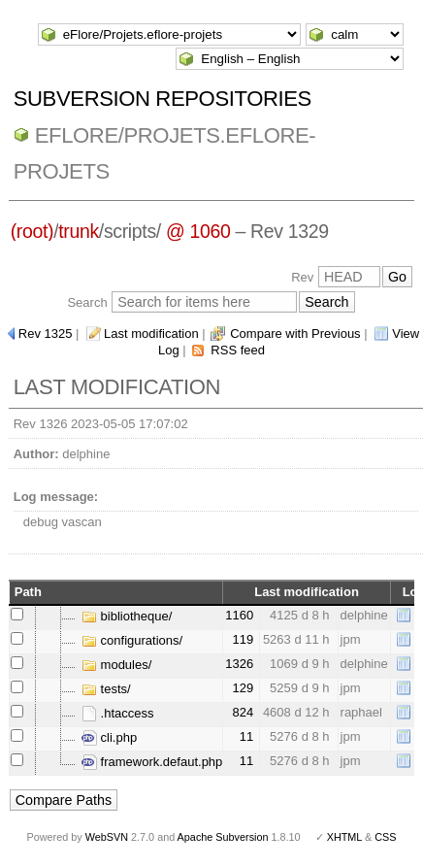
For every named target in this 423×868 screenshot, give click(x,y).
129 (244, 688)
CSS (385, 837)
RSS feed (238, 350)
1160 (239, 615)
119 (244, 639)
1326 (239, 664)
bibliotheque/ (127, 616)
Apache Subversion (223, 837)
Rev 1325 (46, 334)
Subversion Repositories (163, 99)
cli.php (109, 737)
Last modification (151, 334)
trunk (79, 231)
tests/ (106, 689)
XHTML (344, 837)
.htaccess (118, 713)
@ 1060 (198, 231)
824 (244, 712)
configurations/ (132, 640)
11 (246, 736)
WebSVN (107, 837)
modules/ (116, 665)
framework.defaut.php (152, 762)
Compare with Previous (295, 334)
